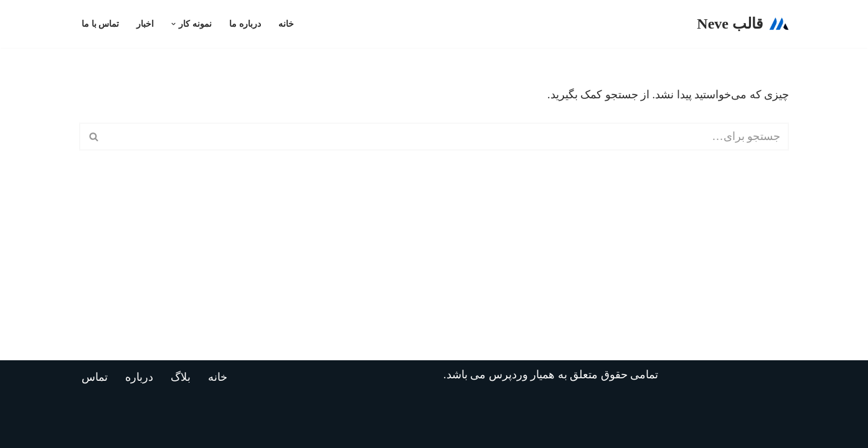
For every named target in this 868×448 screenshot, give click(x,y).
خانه (286, 24)
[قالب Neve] (743, 24)
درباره (139, 377)
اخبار (145, 24)
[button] (173, 24)
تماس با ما (100, 24)
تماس (95, 377)
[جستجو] (448, 137)
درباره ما (245, 24)
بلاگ (181, 377)
